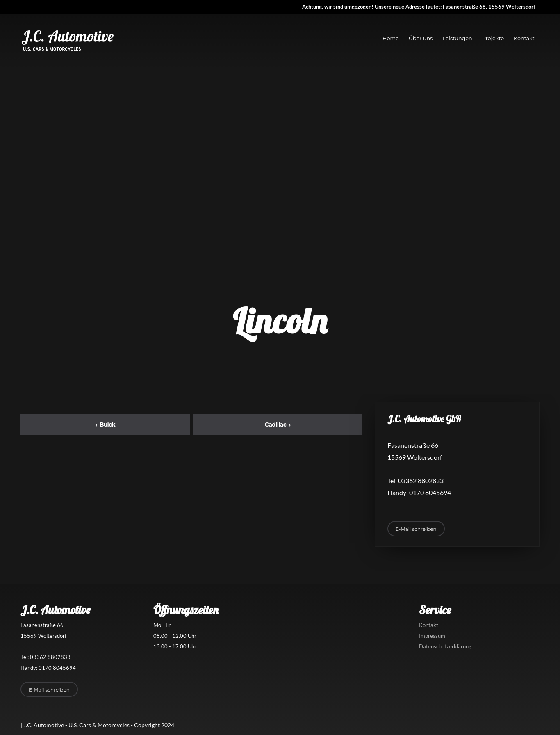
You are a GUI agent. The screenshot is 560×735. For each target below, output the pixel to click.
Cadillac (278, 425)
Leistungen (457, 38)
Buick (105, 425)
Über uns (421, 38)
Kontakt (524, 38)
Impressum (432, 636)
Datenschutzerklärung (445, 646)
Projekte (493, 38)
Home (391, 38)
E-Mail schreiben (416, 529)
